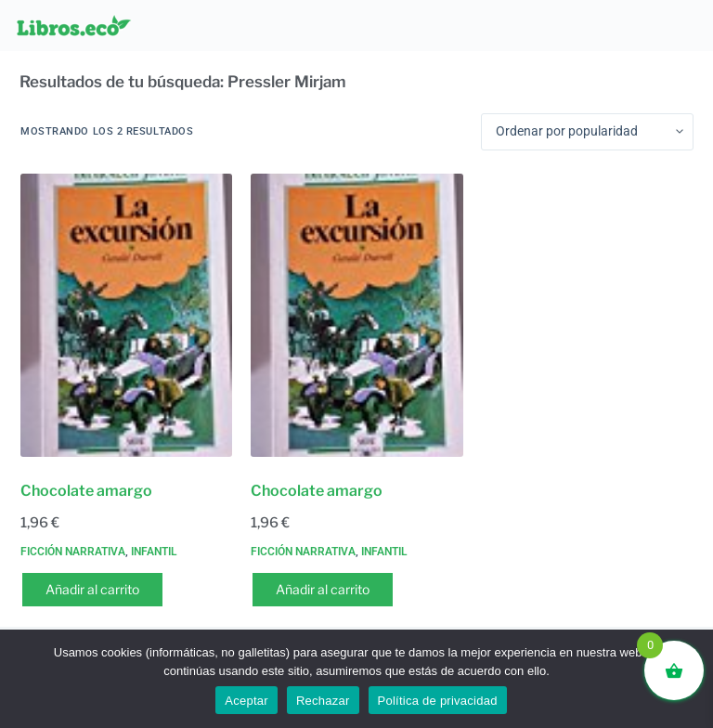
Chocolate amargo (86, 491)
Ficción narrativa (73, 552)
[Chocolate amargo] (126, 315)
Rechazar (323, 701)
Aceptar (246, 701)
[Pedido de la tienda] (587, 132)
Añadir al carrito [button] (92, 589)
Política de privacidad (438, 701)
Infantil (154, 552)
